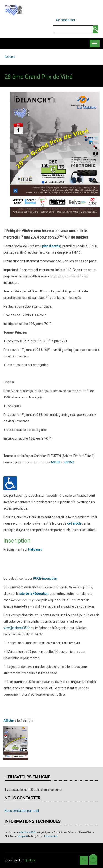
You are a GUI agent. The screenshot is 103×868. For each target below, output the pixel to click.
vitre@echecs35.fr (17, 628)
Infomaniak (51, 836)
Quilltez (30, 860)
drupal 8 (23, 836)
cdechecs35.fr (27, 832)
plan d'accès (51, 246)
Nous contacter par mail (22, 811)
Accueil (10, 57)
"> (84, 860)
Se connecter (66, 20)
